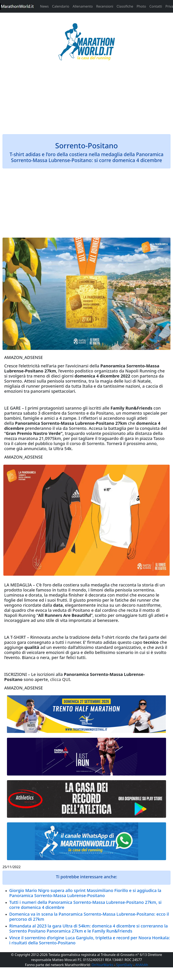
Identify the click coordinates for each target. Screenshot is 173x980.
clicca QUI (60, 679)
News (44, 6)
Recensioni (105, 6)
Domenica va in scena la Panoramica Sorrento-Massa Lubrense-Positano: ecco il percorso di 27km (89, 917)
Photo (141, 6)
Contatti (156, 6)
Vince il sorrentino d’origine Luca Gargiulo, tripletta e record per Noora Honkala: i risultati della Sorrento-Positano (90, 940)
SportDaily (124, 965)
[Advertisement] (86, 100)
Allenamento (83, 6)
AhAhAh (142, 965)
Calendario (61, 6)
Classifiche (125, 6)
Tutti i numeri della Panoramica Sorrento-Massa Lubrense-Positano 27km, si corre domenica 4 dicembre (85, 905)
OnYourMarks (102, 965)
